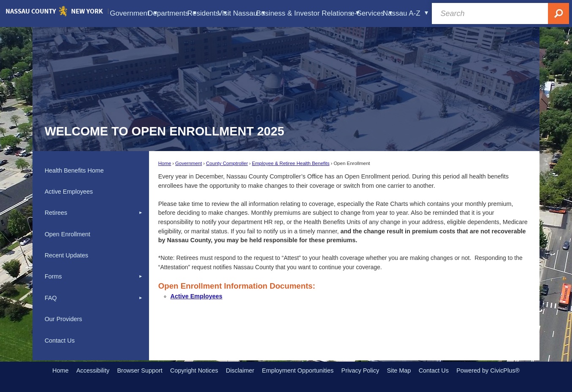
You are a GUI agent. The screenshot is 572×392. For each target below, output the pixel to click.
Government (188, 163)
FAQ (51, 298)
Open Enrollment (68, 234)
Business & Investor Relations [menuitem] (308, 13)
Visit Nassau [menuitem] (241, 13)
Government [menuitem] (133, 13)
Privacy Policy (361, 370)
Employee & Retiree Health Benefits (291, 163)
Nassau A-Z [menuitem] (405, 13)
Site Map (399, 370)
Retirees (56, 213)
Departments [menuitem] (172, 13)
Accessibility (93, 370)
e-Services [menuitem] (371, 13)
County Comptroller (227, 163)
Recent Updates (66, 255)
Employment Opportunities (298, 370)
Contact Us (60, 341)
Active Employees (197, 296)
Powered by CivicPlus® (488, 370)
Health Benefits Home (74, 170)
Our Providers (64, 319)
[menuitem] (91, 170)
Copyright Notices (194, 370)
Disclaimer (240, 370)
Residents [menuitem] (207, 13)
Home (165, 163)
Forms (53, 276)
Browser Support (140, 370)
